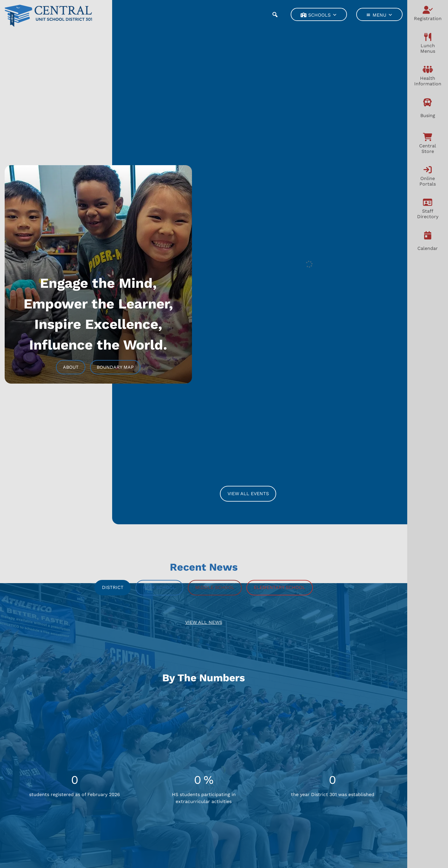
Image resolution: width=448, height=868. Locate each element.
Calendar (428, 248)
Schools (323, 15)
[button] (275, 14)
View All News (204, 622)
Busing (428, 115)
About (71, 367)
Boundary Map (115, 367)
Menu (383, 15)
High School (159, 587)
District (113, 587)
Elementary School (279, 587)
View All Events (248, 494)
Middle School (215, 587)
